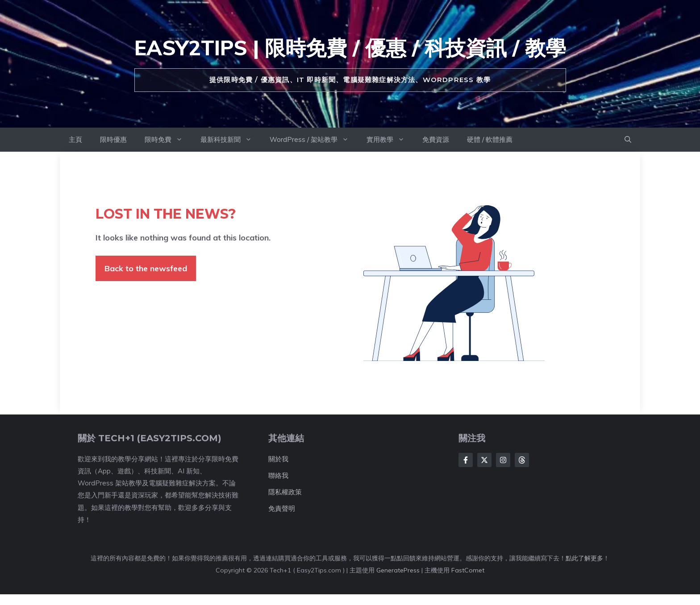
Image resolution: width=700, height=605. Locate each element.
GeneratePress (398, 570)
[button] (628, 140)
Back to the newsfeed (146, 268)
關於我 (278, 459)
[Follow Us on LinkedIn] (522, 460)
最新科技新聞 (231, 140)
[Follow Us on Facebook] (466, 460)
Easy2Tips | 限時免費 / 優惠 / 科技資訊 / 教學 (350, 48)
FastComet (468, 570)
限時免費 (168, 140)
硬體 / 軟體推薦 (490, 139)
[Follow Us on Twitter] (484, 460)
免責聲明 (282, 508)
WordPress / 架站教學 (314, 140)
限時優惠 (113, 139)
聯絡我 (278, 475)
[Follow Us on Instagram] (503, 460)
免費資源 (436, 139)
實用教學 (390, 140)
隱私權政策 (285, 492)
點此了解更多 (584, 558)
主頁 (75, 139)
